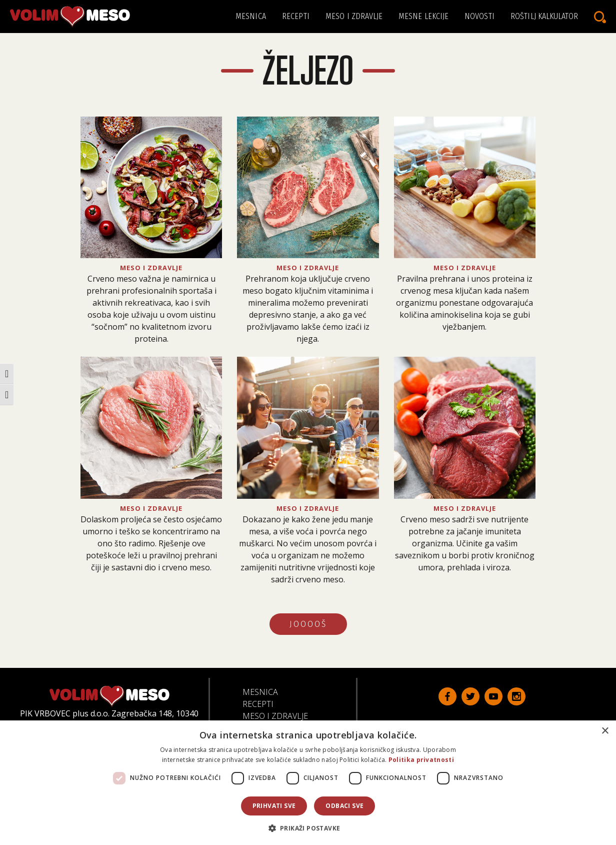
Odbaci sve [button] (344, 806)
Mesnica (251, 16)
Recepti (296, 16)
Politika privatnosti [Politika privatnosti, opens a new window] (421, 760)
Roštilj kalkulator (544, 16)
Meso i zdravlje (354, 16)
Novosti (479, 16)
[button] (308, 828)
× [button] (605, 731)
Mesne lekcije (423, 16)
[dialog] (308, 783)
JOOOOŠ (308, 624)
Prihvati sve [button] (274, 806)
